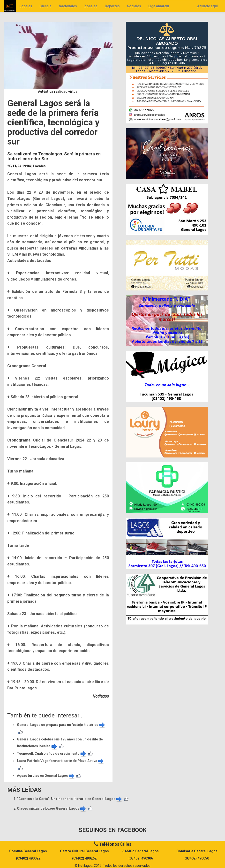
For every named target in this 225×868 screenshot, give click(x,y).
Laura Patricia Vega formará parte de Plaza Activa (61, 761)
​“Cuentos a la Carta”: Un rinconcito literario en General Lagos (70, 799)
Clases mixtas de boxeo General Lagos (52, 808)
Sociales (134, 6)
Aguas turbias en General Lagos (46, 776)
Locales (26, 6)
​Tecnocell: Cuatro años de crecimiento (52, 754)
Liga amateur (159, 6)
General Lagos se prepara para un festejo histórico (61, 725)
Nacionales (68, 6)
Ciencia (45, 6)
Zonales (91, 6)
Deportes (112, 6)
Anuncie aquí (207, 6)
